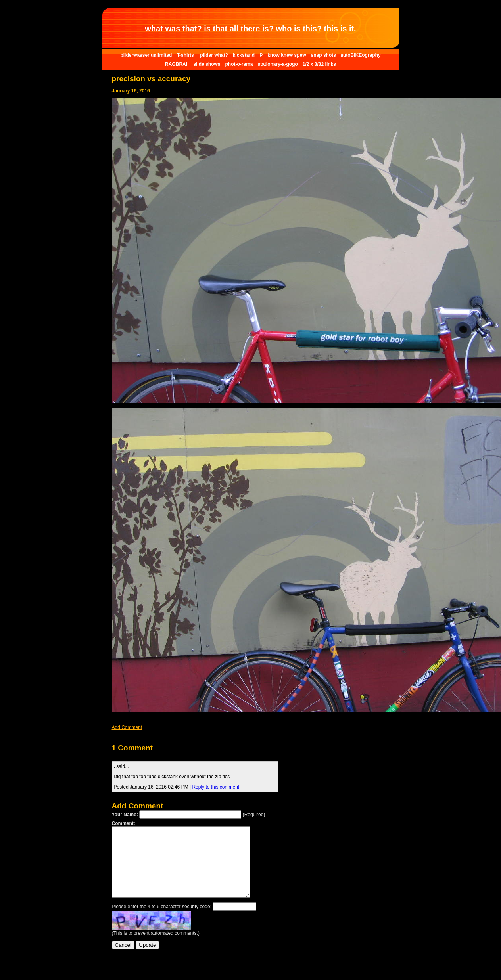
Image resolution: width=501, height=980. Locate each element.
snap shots (324, 55)
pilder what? (214, 55)
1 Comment (132, 748)
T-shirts (186, 55)
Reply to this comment (216, 787)
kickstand (244, 55)
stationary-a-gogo (277, 64)
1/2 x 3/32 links (319, 64)
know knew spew (287, 55)
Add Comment (127, 727)
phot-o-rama (239, 64)
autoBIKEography (360, 55)
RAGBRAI (177, 64)
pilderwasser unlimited (146, 55)
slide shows (207, 64)
